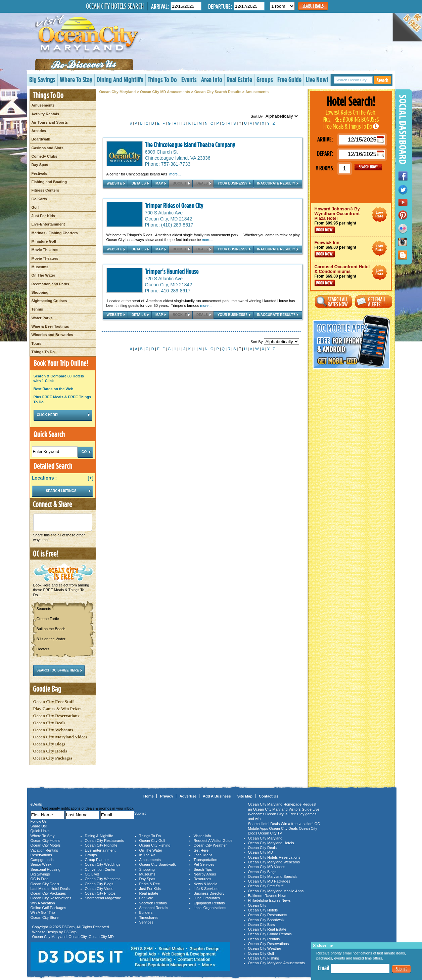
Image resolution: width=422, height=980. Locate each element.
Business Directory (209, 893)
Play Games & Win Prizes (57, 709)
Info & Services (206, 889)
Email (324, 968)
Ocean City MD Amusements (165, 92)
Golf (35, 207)
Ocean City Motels (46, 845)
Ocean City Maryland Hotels (271, 843)
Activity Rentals (45, 114)
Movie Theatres (45, 250)
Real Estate (239, 79)
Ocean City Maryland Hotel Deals (380, 215)
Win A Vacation (43, 903)
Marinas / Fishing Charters (55, 233)
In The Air (147, 855)
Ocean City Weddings (103, 864)
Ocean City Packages (53, 758)
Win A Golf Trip (43, 912)
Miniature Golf (44, 241)
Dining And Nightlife (120, 79)
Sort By (275, 116)
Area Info (212, 79)
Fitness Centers (45, 190)
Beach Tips (203, 869)
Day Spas (40, 165)
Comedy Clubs (44, 156)
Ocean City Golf (152, 841)
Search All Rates (333, 302)
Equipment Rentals (209, 903)
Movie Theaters (45, 258)
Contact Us (269, 796)
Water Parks (42, 318)
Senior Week (41, 864)
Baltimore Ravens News (268, 896)
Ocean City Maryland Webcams (274, 862)
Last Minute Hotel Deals (50, 889)
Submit (401, 969)
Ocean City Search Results (218, 92)
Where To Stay (76, 79)
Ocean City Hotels (50, 751)
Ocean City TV (270, 833)
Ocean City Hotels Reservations (274, 857)
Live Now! (317, 79)
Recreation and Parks (51, 284)
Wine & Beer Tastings (50, 326)
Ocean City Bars (262, 925)
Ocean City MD (101, 937)
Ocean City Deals (49, 723)
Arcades (39, 131)
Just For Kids (43, 216)
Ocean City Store (45, 917)
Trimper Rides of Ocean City (174, 205)
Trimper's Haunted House (172, 271)
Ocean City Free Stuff (54, 702)
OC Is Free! (40, 879)
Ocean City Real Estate (267, 929)
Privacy (167, 796)
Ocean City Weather (210, 845)
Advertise (188, 796)
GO (368, 167)
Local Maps (203, 855)
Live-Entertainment (48, 224)
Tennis (37, 309)
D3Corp (68, 927)
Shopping (40, 292)
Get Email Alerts (374, 302)
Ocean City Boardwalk (158, 864)
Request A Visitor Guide (213, 841)
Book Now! (325, 230)
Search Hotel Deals (264, 824)
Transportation (206, 860)
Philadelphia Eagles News (269, 900)
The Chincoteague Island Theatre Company (190, 145)
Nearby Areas (205, 874)
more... (175, 174)
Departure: (220, 6)
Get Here (201, 850)
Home (149, 796)
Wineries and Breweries (52, 335)
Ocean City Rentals (264, 939)
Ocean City (78, 937)
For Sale (146, 898)
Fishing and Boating (49, 182)
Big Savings (42, 79)
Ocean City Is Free (281, 814)
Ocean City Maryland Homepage (275, 804)
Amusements (43, 105)
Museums (40, 267)
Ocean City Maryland (118, 92)
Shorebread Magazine (103, 898)
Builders (146, 912)
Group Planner (97, 860)
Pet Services (204, 864)
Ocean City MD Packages (269, 881)
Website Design (45, 932)
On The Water (43, 275)
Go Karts (39, 199)
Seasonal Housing (45, 869)
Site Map (245, 796)
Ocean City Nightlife (101, 845)
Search (383, 80)
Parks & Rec (150, 884)
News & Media (206, 884)
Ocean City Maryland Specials (273, 876)
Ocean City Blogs (49, 744)
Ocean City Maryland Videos (60, 737)
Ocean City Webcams (53, 730)
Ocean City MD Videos (267, 867)
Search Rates (313, 6)
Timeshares (149, 917)
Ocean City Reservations (56, 716)
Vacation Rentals (44, 850)
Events (189, 79)
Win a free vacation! (297, 824)
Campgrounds (42, 860)
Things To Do (162, 79)
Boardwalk (41, 139)
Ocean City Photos (100, 893)
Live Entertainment (100, 850)
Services (146, 922)
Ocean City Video (99, 889)
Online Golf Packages (48, 908)
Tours (37, 343)
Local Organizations (210, 908)
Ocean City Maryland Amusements (276, 963)
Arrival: (160, 6)
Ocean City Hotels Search (115, 6)
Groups (265, 79)
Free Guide (289, 79)
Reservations (41, 855)
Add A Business (217, 796)
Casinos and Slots (48, 148)
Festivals (39, 173)
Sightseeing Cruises (49, 301)
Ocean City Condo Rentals (270, 934)
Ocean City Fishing (155, 845)
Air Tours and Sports (50, 122)
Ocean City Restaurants (105, 841)
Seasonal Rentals (154, 908)
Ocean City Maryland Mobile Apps (276, 891)
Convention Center (100, 869)
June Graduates (207, 898)
